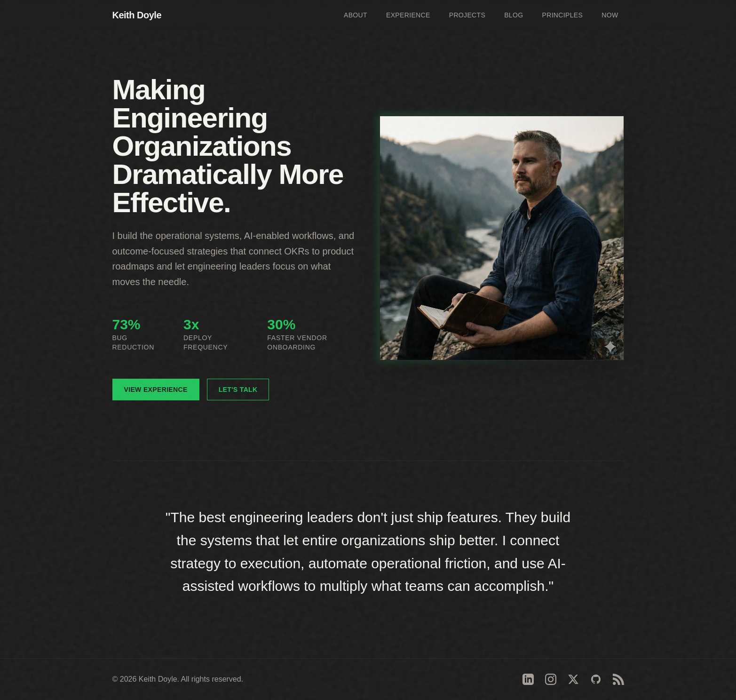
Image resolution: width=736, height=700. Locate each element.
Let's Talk (238, 390)
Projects (467, 15)
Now (610, 15)
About (356, 15)
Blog (514, 15)
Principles (562, 15)
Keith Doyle (137, 15)
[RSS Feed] (618, 679)
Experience (408, 15)
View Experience (156, 390)
